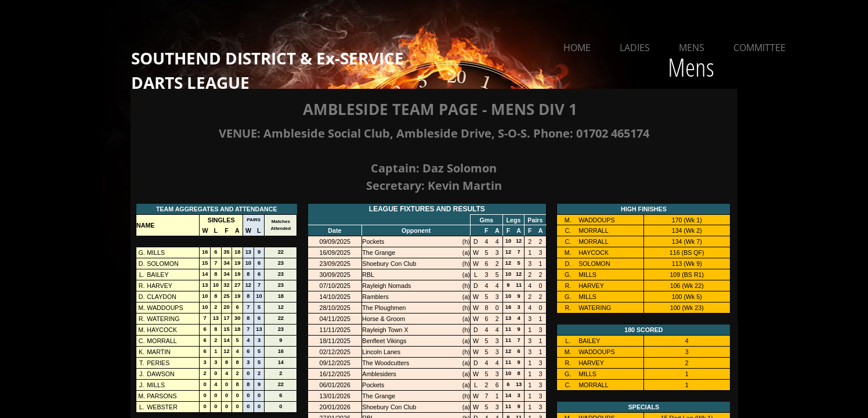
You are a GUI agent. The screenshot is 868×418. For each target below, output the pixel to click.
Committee (759, 48)
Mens (692, 48)
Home (577, 48)
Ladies (635, 48)
